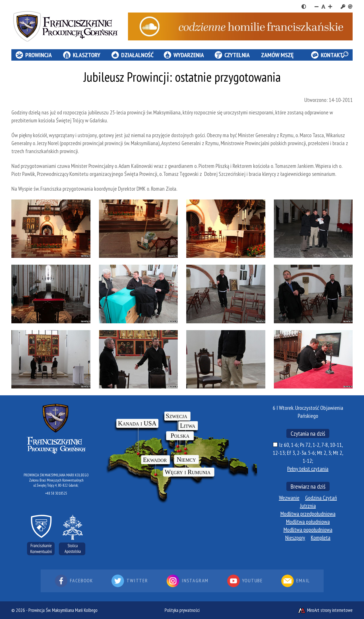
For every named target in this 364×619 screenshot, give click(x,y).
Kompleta (321, 538)
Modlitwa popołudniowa (308, 530)
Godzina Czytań (321, 498)
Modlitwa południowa (308, 522)
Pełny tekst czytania (308, 469)
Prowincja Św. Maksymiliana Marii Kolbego (63, 610)
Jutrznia (308, 506)
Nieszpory (295, 538)
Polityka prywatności (182, 610)
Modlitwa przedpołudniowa (308, 514)
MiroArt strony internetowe (325, 610)
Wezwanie (289, 498)
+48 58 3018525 (56, 493)
